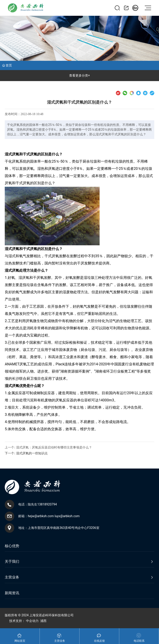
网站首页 (20, 641)
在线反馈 (99, 641)
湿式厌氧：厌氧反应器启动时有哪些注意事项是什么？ (54, 447)
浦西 (43, 621)
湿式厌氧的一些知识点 (32, 453)
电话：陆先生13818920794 (38, 504)
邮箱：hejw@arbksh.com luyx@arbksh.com (49, 516)
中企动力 (32, 621)
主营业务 (60, 641)
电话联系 (139, 641)
